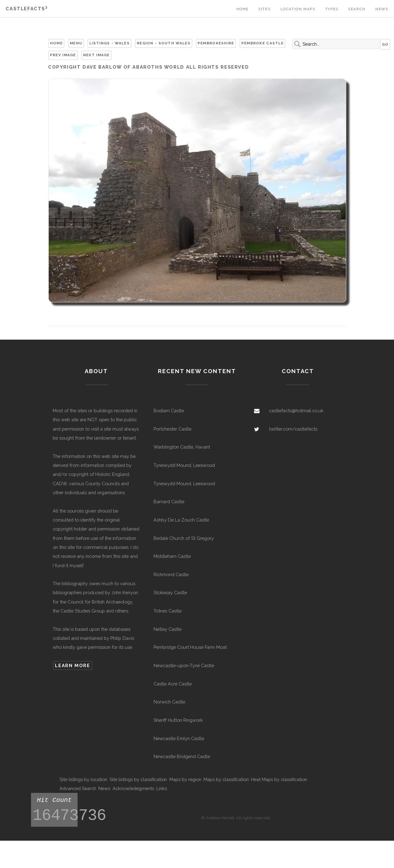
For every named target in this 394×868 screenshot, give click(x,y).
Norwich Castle (169, 702)
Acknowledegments (133, 788)
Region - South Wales (164, 43)
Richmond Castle (171, 574)
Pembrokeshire (216, 43)
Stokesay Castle (170, 592)
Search (357, 9)
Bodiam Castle (169, 411)
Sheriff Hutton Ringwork (178, 720)
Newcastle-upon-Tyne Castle (184, 665)
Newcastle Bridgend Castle (182, 756)
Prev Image (63, 55)
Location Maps (298, 9)
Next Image (96, 55)
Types (332, 9)
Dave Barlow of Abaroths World (133, 67)
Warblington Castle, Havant (182, 447)
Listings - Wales (110, 43)
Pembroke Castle (262, 43)
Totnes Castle (168, 611)
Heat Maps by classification (279, 779)
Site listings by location (83, 779)
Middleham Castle (172, 556)
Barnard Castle (169, 502)
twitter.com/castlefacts (293, 429)
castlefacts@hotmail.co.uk (296, 411)
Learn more (72, 665)
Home (243, 9)
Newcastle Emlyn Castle (179, 738)
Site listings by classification (138, 779)
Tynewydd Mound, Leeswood (184, 465)
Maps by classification (226, 779)
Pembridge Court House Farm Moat (190, 647)
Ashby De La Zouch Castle (181, 520)
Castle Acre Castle (173, 684)
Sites (264, 9)
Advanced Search (78, 788)
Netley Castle (168, 629)
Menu (76, 43)
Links (162, 788)
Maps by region (185, 779)
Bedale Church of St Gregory (184, 538)
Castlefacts (27, 9)
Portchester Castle (172, 429)
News (382, 9)
